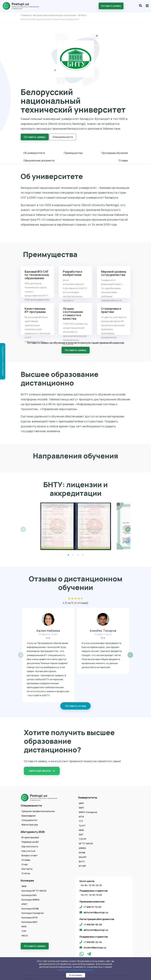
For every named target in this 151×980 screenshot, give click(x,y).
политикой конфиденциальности (75, 970)
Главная (25, 15)
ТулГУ (82, 824)
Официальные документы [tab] (39, 159)
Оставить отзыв (75, 704)
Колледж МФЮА (30, 898)
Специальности (63, 137)
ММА (81, 828)
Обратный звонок (42, 769)
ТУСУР (83, 837)
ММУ (81, 801)
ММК (24, 884)
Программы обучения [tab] (115, 152)
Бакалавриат (29, 814)
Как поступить (30, 844)
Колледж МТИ (29, 916)
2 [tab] (73, 553)
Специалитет (30, 818)
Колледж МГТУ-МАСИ (34, 889)
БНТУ (82, 859)
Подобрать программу (3, 361)
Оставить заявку (111, 6)
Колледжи (27, 878)
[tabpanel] (76, 524)
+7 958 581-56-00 (93, 922)
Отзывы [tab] (123, 159)
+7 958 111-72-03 (92, 905)
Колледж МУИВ (30, 907)
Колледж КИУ (29, 893)
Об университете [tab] (34, 152)
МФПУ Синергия (88, 810)
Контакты (27, 867)
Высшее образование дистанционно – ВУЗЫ (59, 15)
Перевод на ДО (30, 840)
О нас (25, 862)
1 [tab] (68, 553)
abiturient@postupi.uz (96, 910)
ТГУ (81, 819)
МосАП (83, 855)
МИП (81, 806)
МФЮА (82, 846)
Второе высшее (30, 835)
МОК (24, 924)
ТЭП (24, 929)
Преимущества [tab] (73, 152)
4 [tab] (83, 553)
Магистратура (30, 823)
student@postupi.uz (95, 945)
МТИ (81, 815)
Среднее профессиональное (38, 809)
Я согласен (76, 975)
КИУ (81, 832)
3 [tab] (78, 553)
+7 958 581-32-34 (93, 940)
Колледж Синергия (33, 911)
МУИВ (82, 850)
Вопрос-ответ (30, 853)
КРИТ (25, 902)
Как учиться (28, 849)
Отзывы (26, 858)
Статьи (26, 871)
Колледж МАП (29, 920)
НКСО (25, 933)
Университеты (88, 795)
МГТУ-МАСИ (86, 841)
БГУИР (82, 864)
